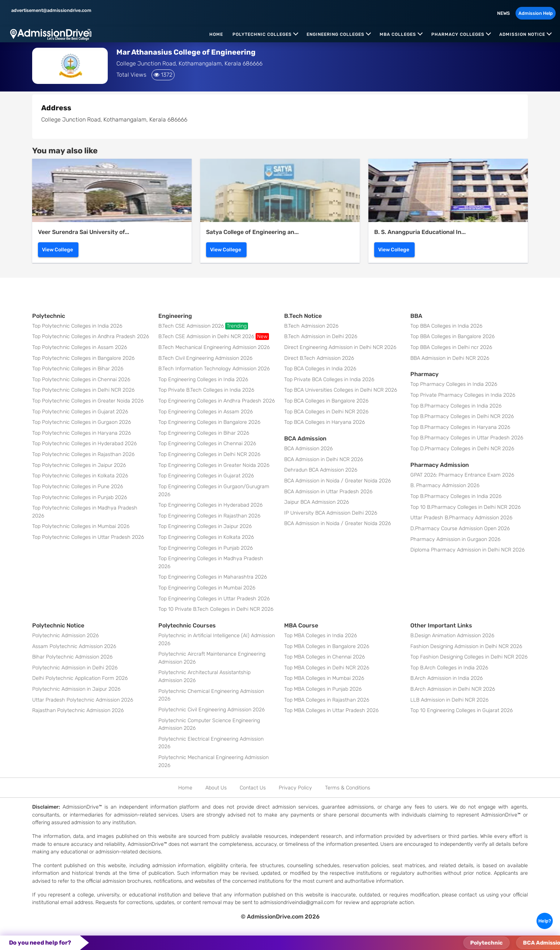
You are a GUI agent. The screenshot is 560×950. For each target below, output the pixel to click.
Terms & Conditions (348, 788)
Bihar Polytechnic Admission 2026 (72, 657)
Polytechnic (501, 943)
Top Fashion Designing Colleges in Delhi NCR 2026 (469, 657)
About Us (216, 788)
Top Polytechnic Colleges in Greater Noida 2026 (88, 401)
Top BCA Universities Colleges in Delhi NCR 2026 (341, 390)
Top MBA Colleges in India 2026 (320, 636)
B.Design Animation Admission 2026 (452, 636)
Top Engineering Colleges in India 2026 (203, 380)
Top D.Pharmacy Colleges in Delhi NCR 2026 (462, 449)
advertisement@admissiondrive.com (51, 10)
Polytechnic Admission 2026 (65, 636)
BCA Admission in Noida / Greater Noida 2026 (337, 481)
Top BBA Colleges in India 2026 (446, 326)
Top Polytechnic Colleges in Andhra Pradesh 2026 (91, 336)
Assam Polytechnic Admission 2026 (74, 646)
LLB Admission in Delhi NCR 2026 (449, 700)
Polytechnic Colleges (262, 34)
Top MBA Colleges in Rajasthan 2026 (327, 700)
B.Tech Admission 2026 (311, 326)
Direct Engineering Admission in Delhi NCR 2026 (340, 347)
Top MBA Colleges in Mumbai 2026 (324, 678)
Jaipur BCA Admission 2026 (317, 502)
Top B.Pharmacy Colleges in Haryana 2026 (460, 427)
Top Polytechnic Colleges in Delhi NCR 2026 (83, 390)
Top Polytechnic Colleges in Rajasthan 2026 (83, 454)
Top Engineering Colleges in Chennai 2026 (207, 444)
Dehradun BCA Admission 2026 (321, 470)
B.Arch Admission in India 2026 (446, 678)
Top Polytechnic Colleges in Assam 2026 (80, 347)
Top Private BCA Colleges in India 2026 (329, 380)
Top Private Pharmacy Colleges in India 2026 (463, 395)
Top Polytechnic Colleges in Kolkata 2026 (80, 476)
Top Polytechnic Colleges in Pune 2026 (78, 487)
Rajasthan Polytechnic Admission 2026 (78, 710)
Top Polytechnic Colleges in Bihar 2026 (78, 369)
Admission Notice (522, 34)
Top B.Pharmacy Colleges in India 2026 (456, 406)
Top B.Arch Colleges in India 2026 (449, 668)
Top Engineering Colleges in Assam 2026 (206, 412)
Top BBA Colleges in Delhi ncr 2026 (451, 347)
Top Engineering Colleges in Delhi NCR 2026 (209, 454)
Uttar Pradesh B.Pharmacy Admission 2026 (461, 518)
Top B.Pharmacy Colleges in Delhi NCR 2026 (462, 416)
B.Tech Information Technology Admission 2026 (214, 369)
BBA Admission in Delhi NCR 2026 (450, 358)
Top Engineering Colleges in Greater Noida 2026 (214, 465)
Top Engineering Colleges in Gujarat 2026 (206, 476)
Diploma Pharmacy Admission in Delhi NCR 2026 (467, 550)
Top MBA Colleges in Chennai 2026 (324, 657)
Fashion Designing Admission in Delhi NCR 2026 (466, 646)
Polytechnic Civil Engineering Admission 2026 (211, 710)
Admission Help (536, 13)
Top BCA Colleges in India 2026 (320, 369)
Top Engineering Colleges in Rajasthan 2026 (209, 516)
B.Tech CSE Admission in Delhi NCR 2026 (214, 336)
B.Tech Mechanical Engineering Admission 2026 (214, 347)
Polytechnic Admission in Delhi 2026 (75, 668)
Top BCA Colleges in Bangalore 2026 (326, 401)
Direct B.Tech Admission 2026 (319, 358)
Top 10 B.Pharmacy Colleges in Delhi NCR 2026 (465, 507)
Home (216, 34)
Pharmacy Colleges (458, 34)
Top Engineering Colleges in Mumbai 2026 (207, 588)
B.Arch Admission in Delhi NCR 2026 (453, 689)
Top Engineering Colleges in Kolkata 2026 (206, 537)
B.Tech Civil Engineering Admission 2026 (205, 358)
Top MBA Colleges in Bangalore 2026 (327, 646)
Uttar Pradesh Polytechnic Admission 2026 (83, 700)
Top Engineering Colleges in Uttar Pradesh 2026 (214, 599)
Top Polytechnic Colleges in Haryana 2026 (82, 433)
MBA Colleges (398, 34)
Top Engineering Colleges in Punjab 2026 (206, 548)
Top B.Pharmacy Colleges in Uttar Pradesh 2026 (467, 438)
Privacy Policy (295, 788)
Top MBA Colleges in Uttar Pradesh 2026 (331, 710)
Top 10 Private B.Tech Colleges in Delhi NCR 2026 (216, 609)
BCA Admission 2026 (308, 449)
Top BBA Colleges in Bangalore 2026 (452, 336)
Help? (545, 921)
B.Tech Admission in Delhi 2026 (321, 336)
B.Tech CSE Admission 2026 (203, 326)
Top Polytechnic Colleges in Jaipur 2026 (79, 465)
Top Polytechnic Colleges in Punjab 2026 (80, 497)
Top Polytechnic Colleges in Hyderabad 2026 (84, 444)
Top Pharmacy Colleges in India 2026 (454, 384)
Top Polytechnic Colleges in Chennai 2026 (81, 380)
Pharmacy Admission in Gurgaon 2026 (455, 539)
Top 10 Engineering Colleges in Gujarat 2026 (461, 710)
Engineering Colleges (335, 34)
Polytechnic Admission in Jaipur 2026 (76, 689)
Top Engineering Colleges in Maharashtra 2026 (213, 577)
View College (57, 250)
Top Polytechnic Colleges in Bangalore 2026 (83, 358)
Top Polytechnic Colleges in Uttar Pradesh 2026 (88, 537)
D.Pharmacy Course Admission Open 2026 (460, 529)
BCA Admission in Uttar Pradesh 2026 (328, 492)
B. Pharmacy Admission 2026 (445, 485)
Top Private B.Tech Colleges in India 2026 (206, 390)
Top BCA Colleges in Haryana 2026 (324, 422)
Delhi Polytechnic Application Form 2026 (80, 678)
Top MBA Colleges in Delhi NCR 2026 (327, 668)
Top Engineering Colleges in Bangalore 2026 (209, 422)
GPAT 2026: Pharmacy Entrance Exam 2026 (462, 475)
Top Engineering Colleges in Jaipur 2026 (205, 526)
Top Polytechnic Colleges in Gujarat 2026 (80, 412)
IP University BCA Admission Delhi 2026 (331, 513)
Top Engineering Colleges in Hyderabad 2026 (210, 505)
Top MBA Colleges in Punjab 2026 (323, 689)
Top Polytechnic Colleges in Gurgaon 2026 (82, 422)
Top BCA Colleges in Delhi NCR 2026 (326, 412)
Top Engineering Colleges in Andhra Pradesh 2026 (217, 401)
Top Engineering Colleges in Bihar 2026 (204, 433)
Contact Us (253, 788)
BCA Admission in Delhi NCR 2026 (324, 459)
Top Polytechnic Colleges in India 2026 (77, 326)
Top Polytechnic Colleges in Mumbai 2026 (81, 526)
